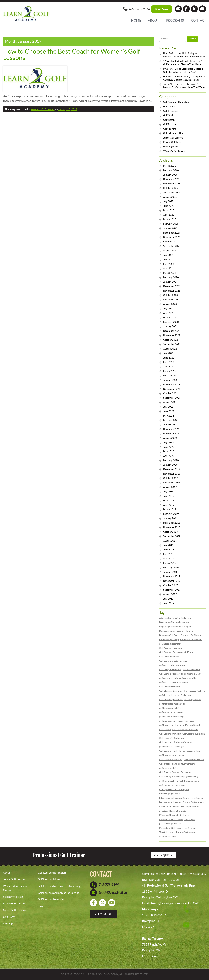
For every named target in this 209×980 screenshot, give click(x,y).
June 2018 (169, 550)
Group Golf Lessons (14, 910)
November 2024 (172, 237)
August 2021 (170, 402)
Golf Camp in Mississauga (171, 674)
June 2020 (169, 447)
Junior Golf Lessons (173, 138)
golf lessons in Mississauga (171, 747)
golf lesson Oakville (192, 725)
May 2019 (169, 501)
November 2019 (172, 474)
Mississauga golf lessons (170, 802)
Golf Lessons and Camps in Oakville (59, 893)
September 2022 (172, 344)
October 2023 (171, 295)
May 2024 (169, 264)
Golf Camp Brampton (169, 657)
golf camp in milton (192, 669)
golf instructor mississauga (172, 717)
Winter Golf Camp (168, 837)
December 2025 (172, 179)
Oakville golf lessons (189, 807)
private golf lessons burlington (173, 811)
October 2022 (171, 340)
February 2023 (171, 322)
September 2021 (172, 398)
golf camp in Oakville (194, 674)
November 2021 (172, 389)
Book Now (161, 9)
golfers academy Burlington (172, 785)
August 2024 (170, 251)
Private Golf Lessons (15, 903)
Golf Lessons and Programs (185, 729)
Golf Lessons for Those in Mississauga (60, 886)
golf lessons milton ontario (171, 755)
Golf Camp (9, 917)
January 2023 (170, 326)
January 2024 (170, 282)
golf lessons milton (191, 751)
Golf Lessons (165, 729)
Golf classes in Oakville (195, 691)
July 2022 (168, 353)
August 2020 (170, 438)
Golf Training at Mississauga (172, 777)
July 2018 (168, 545)
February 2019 (171, 514)
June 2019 (169, 496)
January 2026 (170, 175)
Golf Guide (169, 115)
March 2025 (170, 219)
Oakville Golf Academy (193, 802)
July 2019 (168, 492)
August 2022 (170, 349)
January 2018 (170, 572)
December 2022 (172, 331)
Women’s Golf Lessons (43, 109)
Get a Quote (163, 855)
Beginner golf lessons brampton (174, 622)
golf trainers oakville (169, 768)
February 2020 (171, 460)
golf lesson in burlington (170, 725)
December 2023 (172, 286)
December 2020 (172, 429)
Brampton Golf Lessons (192, 635)
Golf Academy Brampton (171, 648)
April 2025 (169, 215)
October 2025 (171, 188)
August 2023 (170, 304)
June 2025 (169, 206)
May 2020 (169, 451)
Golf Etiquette (170, 111)
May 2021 (169, 416)
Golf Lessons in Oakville (170, 751)
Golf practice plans (168, 764)
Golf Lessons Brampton (170, 734)
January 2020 (170, 465)
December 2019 (172, 469)
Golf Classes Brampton (170, 687)
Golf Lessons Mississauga (171, 759)
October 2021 (171, 393)
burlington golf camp (169, 639)
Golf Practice (170, 124)
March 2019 (170, 509)
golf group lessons (192, 699)
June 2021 (169, 411)
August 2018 (170, 541)
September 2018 (172, 536)
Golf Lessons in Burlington (171, 738)
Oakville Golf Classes (169, 807)
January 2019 (170, 518)
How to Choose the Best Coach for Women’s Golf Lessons (72, 54)
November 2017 (172, 581)
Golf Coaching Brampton (171, 699)
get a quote (103, 914)
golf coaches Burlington (180, 695)
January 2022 (170, 380)
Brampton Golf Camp (169, 635)
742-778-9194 (137, 9)
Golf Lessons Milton (49, 879)
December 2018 (172, 523)
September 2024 (172, 246)
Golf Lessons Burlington (194, 734)
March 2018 (170, 563)
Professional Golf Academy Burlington (177, 819)
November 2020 (172, 434)
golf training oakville (169, 781)
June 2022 (169, 358)
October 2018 (171, 532)
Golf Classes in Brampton (171, 691)
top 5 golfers (190, 828)
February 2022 (171, 376)
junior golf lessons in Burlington (174, 789)
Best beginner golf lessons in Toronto (176, 631)
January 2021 (170, 425)
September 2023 (172, 300)
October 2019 (171, 478)
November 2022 (172, 335)
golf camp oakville (188, 678)
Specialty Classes (13, 897)
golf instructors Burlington (172, 721)
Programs (175, 20)
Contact (199, 20)
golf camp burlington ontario (173, 665)
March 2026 (170, 166)
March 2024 (170, 273)
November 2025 (172, 184)
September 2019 (172, 483)
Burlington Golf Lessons (191, 639)
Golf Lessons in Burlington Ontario (175, 742)
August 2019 (170, 487)
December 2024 (172, 233)
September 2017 (172, 590)
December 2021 (172, 384)
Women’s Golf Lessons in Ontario (17, 888)
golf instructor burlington (171, 712)
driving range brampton (170, 644)
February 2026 (171, 170)
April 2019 (169, 505)
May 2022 (169, 362)
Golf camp (189, 652)
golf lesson (190, 721)
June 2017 (169, 603)
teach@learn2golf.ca (113, 893)
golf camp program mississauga (174, 682)
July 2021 (168, 407)
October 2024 (171, 242)
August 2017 (170, 594)
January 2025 (170, 228)
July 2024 (168, 255)
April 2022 (169, 367)
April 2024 (169, 268)
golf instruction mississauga (172, 704)
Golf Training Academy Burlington (175, 772)
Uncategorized (171, 147)
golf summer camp (187, 764)
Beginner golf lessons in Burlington (175, 627)
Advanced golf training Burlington (175, 618)
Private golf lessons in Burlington (174, 815)
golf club (163, 695)
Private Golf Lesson (173, 142)
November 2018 (172, 527)
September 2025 (172, 193)
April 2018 (169, 559)
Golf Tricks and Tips (173, 133)
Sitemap (8, 923)
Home (136, 20)
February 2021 (171, 420)
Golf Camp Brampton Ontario (173, 661)
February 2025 (171, 224)
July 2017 (168, 599)
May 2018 (169, 554)
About (153, 20)
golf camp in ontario (169, 678)
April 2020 (169, 456)
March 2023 (170, 318)
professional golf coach (170, 824)
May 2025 (169, 210)
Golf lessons (169, 120)
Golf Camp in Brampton (170, 669)
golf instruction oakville (170, 708)
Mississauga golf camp (170, 794)
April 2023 (169, 313)
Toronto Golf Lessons (186, 832)
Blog (40, 906)
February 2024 (171, 277)
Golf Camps (169, 106)
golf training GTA (194, 777)
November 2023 (172, 291)
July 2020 (168, 443)
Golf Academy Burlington (176, 102)
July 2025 (168, 201)
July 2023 (168, 309)
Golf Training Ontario (189, 781)
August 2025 (170, 197)
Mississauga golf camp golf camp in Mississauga (181, 798)
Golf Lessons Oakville (194, 759)
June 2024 (169, 260)
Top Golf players (167, 832)
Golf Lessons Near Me (51, 899)
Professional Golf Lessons (171, 828)
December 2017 (172, 576)
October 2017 (171, 585)
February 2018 (171, 567)
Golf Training (170, 129)
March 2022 (170, 371)
